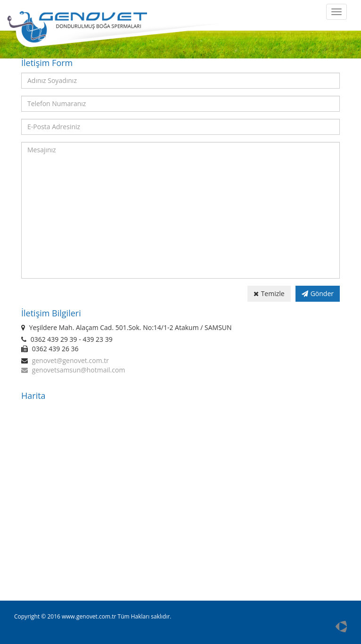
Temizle (269, 293)
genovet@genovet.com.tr (70, 360)
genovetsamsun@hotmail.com (79, 370)
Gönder (318, 293)
